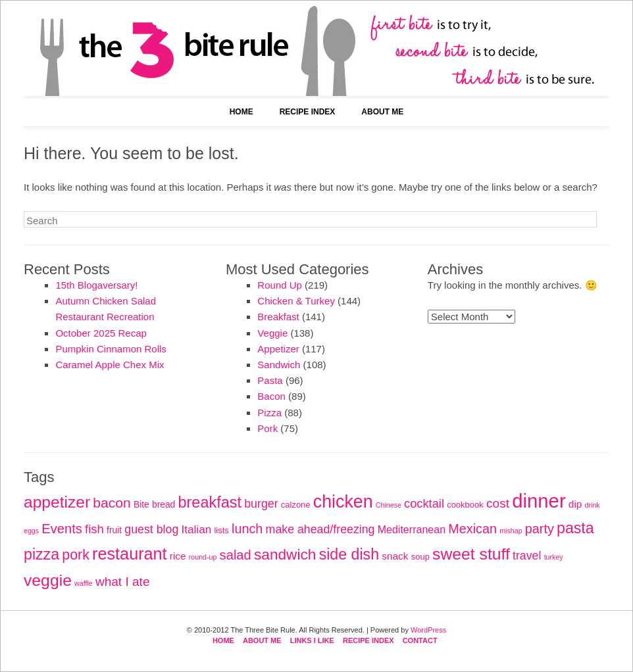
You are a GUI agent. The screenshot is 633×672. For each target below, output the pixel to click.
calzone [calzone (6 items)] (296, 505)
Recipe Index (308, 112)
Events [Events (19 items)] (62, 529)
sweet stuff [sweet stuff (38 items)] (471, 554)
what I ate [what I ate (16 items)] (123, 582)
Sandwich (279, 365)
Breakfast (278, 317)
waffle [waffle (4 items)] (84, 583)
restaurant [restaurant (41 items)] (130, 554)
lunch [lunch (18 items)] (247, 529)
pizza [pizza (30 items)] (41, 554)
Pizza (269, 413)
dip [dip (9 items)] (575, 504)
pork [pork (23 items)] (76, 555)
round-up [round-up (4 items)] (203, 557)
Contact (420, 640)
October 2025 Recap (101, 333)
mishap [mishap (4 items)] (511, 531)
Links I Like (312, 640)
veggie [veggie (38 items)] (48, 580)
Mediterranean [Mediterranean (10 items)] (412, 529)
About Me (382, 112)
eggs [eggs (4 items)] (31, 531)
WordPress (428, 630)
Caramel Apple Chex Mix (110, 365)
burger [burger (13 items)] (261, 504)
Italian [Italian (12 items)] (196, 529)
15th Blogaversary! (96, 285)
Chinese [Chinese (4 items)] (389, 505)
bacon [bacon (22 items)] (112, 503)
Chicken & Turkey (296, 301)
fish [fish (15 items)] (94, 529)
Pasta (270, 380)
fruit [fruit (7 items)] (114, 530)
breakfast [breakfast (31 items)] (210, 502)
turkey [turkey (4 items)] (554, 557)
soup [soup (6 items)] (420, 557)
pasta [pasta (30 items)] (575, 528)
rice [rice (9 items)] (178, 556)
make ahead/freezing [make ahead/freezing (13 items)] (320, 529)
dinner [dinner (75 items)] (539, 501)
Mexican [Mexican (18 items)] (472, 529)
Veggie (272, 333)
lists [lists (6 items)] (221, 530)
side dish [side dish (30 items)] (349, 554)
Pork (267, 428)
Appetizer (278, 349)
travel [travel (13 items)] (527, 556)
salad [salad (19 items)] (236, 555)
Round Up (280, 285)
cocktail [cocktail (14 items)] (424, 503)
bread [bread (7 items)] (164, 504)
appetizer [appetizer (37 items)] (57, 502)
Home (241, 112)
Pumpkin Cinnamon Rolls (111, 349)
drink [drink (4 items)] (593, 505)
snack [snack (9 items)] (395, 556)
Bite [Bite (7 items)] (141, 504)
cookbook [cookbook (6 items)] (465, 505)
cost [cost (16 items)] (498, 503)
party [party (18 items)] (540, 529)
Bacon (271, 396)
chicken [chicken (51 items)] (343, 502)
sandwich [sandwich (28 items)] (285, 554)
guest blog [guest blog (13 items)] (151, 529)
